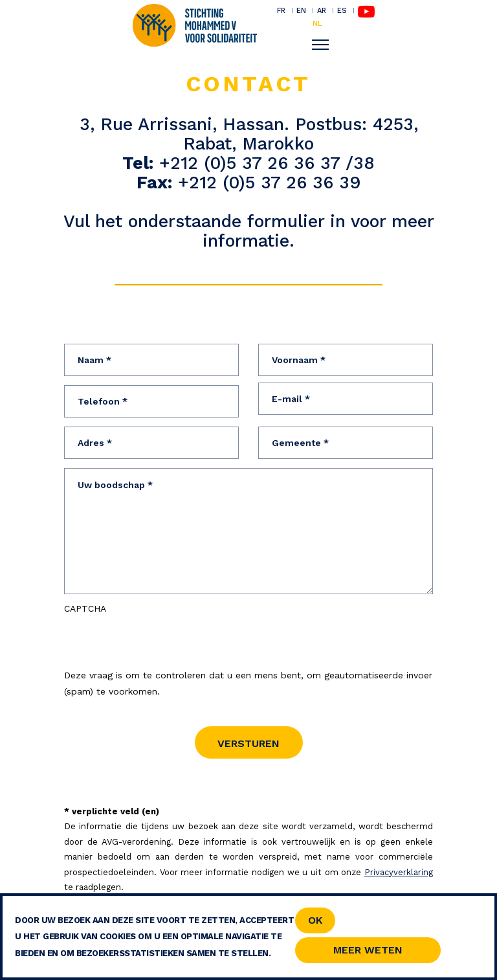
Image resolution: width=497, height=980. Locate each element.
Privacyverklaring (399, 872)
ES (342, 10)
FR (281, 10)
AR (322, 10)
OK (315, 920)
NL (317, 24)
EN (301, 10)
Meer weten (368, 950)
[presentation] (162, 642)
